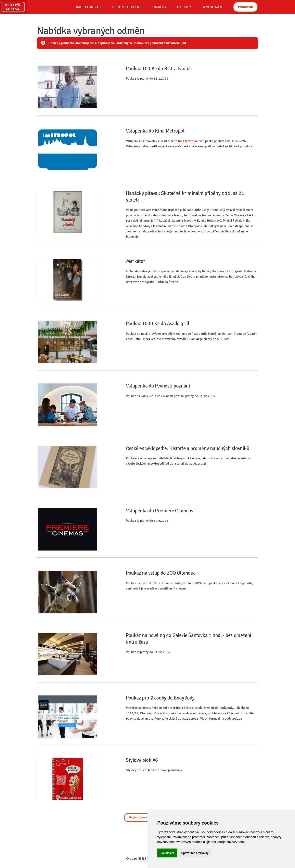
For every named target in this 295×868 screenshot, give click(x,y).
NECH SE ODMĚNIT (127, 7)
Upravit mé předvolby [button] (195, 853)
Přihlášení (245, 7)
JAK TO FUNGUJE (88, 7)
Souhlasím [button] (167, 853)
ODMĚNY (159, 7)
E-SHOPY (184, 7)
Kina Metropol (188, 141)
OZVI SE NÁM (212, 7)
